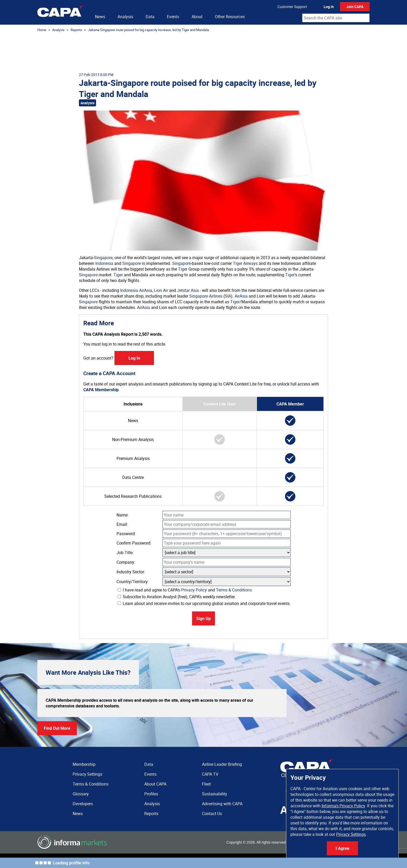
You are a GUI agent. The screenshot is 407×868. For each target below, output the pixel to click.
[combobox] (336, 18)
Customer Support (292, 7)
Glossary (81, 794)
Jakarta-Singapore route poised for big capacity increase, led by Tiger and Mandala (148, 30)
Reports (76, 30)
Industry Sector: (131, 572)
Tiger (183, 269)
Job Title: (125, 553)
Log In (329, 7)
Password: (126, 534)
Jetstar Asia (188, 290)
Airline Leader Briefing (222, 764)
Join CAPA (355, 7)
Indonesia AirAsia (136, 290)
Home (42, 30)
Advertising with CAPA (222, 804)
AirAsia (241, 296)
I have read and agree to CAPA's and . (185, 590)
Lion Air (161, 290)
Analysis (125, 17)
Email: (122, 524)
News (100, 17)
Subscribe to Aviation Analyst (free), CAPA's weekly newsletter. (177, 597)
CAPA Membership (101, 390)
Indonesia (104, 263)
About (197, 17)
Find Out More (57, 728)
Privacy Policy (194, 590)
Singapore (103, 258)
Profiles (151, 794)
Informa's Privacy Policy (343, 806)
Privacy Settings (351, 834)
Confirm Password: (134, 543)
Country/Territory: (133, 582)
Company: (126, 562)
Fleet (206, 784)
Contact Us (212, 814)
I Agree (342, 848)
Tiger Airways (245, 263)
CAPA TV (210, 774)
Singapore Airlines (206, 296)
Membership (84, 764)
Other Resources (230, 17)
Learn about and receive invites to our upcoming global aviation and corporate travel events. (204, 603)
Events (173, 17)
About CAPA (155, 784)
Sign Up (203, 618)
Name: (123, 515)
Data (150, 17)
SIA (228, 296)
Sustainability (215, 794)
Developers (83, 804)
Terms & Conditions (234, 590)
